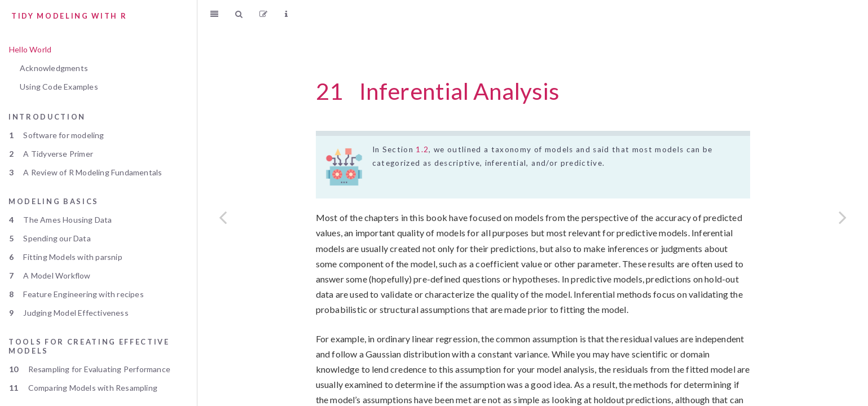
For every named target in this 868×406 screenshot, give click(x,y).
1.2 (422, 149)
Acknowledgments (54, 68)
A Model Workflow (50, 275)
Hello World (30, 49)
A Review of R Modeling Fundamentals (85, 172)
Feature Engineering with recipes (76, 294)
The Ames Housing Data (61, 220)
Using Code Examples (59, 87)
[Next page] (843, 217)
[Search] (239, 14)
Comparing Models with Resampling (83, 388)
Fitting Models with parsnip (66, 257)
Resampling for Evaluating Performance (90, 369)
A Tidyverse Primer (51, 154)
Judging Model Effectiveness (69, 313)
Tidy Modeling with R (69, 16)
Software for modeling (57, 135)
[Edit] (263, 14)
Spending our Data (50, 238)
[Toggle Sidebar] (214, 14)
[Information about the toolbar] (286, 14)
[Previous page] (223, 217)
